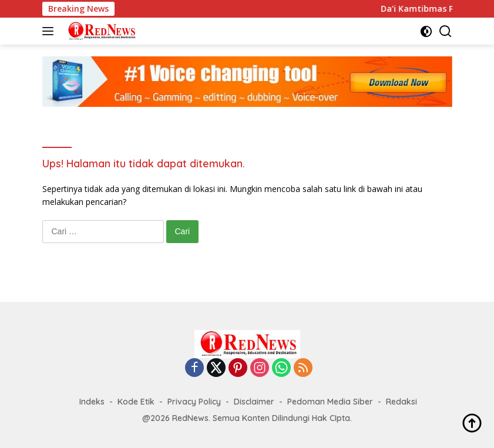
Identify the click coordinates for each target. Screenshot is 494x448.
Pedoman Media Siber (330, 402)
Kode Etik (136, 402)
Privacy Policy (194, 402)
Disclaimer (254, 402)
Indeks (92, 402)
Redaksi (401, 402)
